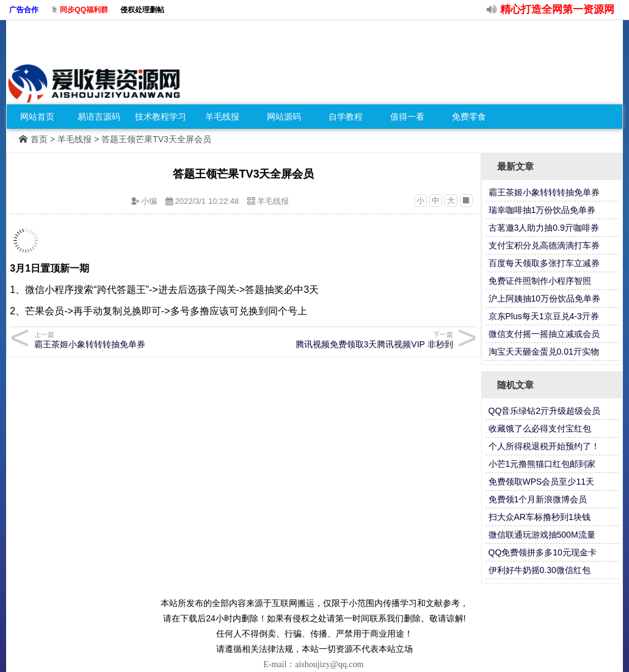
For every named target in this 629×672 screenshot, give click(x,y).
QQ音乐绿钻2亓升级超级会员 (545, 411)
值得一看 (407, 117)
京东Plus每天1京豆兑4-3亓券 (544, 316)
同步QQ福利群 (84, 10)
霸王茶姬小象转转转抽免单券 (137, 340)
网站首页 (37, 117)
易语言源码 (99, 117)
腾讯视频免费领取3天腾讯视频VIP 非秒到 (350, 340)
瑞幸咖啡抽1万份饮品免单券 (542, 210)
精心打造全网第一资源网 (557, 9)
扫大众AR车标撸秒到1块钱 (540, 517)
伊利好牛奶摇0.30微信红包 (540, 570)
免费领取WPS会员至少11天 (541, 482)
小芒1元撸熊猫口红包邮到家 (542, 464)
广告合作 (24, 10)
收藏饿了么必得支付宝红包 (540, 428)
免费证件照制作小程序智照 (540, 281)
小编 (149, 201)
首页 (39, 139)
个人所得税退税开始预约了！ (544, 446)
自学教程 (346, 117)
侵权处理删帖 (142, 10)
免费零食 (469, 117)
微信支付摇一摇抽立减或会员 (544, 334)
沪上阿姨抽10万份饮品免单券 (545, 298)
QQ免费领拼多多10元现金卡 (543, 552)
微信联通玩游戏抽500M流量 (542, 535)
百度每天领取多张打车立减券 (544, 263)
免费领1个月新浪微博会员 (538, 499)
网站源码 (284, 117)
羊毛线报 (222, 117)
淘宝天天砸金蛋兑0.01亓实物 (544, 352)
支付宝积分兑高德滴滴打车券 (544, 245)
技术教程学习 (161, 117)
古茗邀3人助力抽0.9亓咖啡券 (544, 228)
